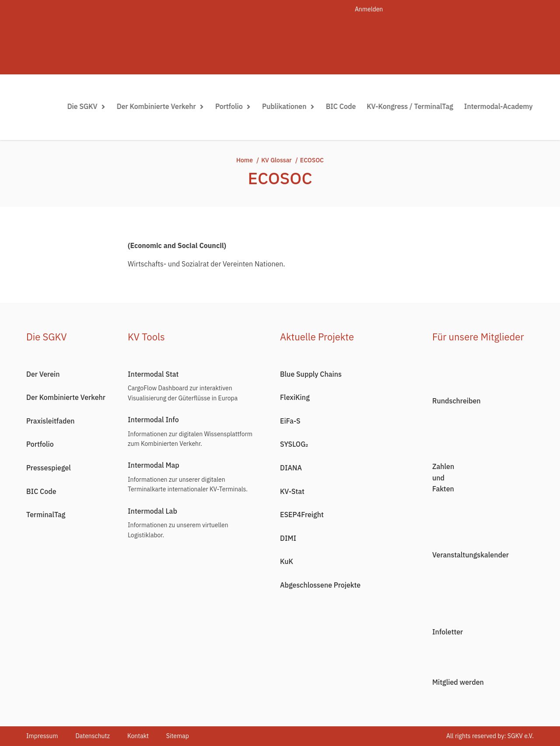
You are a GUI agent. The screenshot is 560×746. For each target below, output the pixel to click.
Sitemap (178, 736)
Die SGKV (87, 106)
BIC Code (342, 106)
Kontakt (138, 736)
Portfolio (234, 106)
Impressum (42, 736)
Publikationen (289, 106)
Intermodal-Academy (499, 106)
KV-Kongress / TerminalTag (411, 106)
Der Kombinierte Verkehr (161, 106)
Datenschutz (93, 736)
